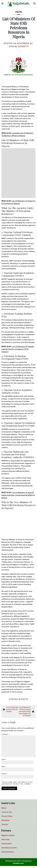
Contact (5, 796)
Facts (19, 12)
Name (4, 731)
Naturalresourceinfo (9, 819)
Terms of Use (7, 783)
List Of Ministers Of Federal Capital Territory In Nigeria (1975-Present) (18, 321)
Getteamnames (8, 823)
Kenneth (23, 46)
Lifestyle (11, 851)
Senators (11, 859)
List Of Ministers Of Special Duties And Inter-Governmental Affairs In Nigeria (18, 467)
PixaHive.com (18, 835)
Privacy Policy (7, 788)
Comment (6, 706)
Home (10, 849)
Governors (12, 856)
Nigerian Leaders (8, 807)
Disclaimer (6, 792)
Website (4, 745)
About (4, 779)
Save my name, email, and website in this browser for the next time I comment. (17, 754)
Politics (11, 854)
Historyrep (5, 811)
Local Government (15, 861)
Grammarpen (7, 815)
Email (4, 738)
